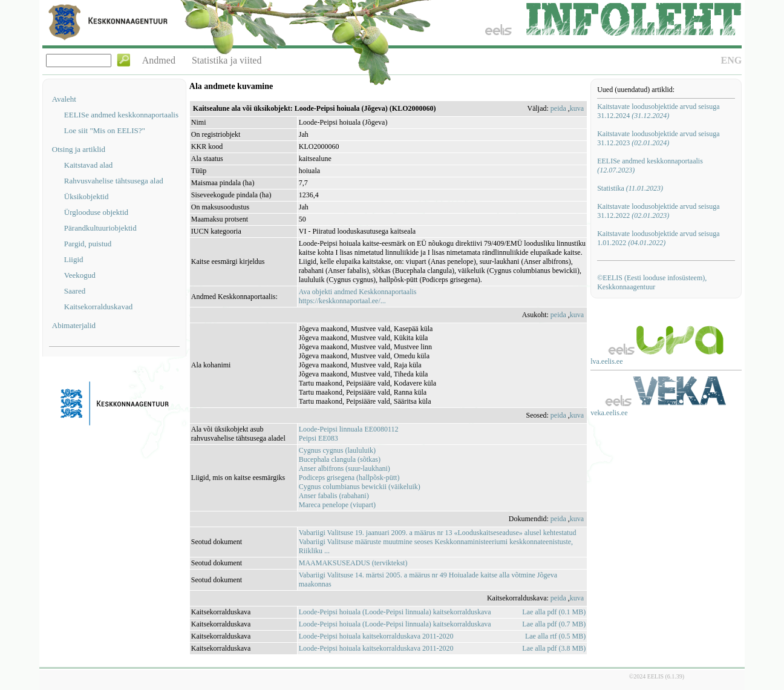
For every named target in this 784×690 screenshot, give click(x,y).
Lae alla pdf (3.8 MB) (554, 648)
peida (558, 108)
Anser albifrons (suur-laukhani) (345, 468)
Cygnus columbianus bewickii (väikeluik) (360, 487)
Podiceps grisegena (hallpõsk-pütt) (349, 478)
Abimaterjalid (74, 325)
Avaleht (64, 99)
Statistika (630, 188)
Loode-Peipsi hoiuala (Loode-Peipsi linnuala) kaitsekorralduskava (395, 612)
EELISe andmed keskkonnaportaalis (121, 115)
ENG (732, 60)
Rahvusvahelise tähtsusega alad (114, 181)
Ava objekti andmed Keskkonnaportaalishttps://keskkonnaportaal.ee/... (358, 296)
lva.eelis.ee (606, 361)
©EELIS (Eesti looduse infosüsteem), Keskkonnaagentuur (652, 282)
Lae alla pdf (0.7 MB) (554, 624)
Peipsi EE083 (318, 438)
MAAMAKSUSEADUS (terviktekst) (353, 563)
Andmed (159, 60)
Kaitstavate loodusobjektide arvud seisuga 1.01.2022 (658, 238)
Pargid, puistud (88, 244)
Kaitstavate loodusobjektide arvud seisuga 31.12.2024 (658, 111)
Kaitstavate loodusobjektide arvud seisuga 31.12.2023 (658, 138)
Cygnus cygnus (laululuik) (337, 450)
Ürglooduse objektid (96, 212)
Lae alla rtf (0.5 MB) (555, 636)
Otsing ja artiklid (79, 149)
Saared (75, 291)
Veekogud (80, 275)
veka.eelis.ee (609, 413)
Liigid (74, 259)
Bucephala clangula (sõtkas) (340, 459)
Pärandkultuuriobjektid (100, 228)
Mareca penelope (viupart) (337, 505)
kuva (577, 108)
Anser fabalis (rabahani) (334, 496)
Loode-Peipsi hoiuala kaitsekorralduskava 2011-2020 (376, 636)
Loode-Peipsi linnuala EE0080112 (349, 429)
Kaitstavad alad (89, 165)
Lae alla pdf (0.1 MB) (554, 612)
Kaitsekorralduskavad (98, 307)
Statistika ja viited (227, 60)
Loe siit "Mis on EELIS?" (105, 130)
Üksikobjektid (87, 196)
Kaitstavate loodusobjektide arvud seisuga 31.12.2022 (658, 211)
